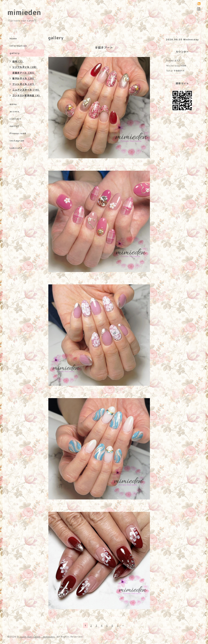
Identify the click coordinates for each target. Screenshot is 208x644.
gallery (15, 53)
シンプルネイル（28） (25, 67)
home (13, 38)
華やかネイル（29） (24, 78)
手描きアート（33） (24, 73)
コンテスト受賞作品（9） (27, 95)
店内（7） (18, 61)
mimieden (24, 12)
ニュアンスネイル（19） (26, 90)
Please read (18, 133)
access (14, 111)
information (18, 46)
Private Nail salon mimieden (36, 637)
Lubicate (16, 148)
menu (13, 104)
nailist (14, 126)
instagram (17, 141)
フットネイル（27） (24, 84)
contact (15, 119)
